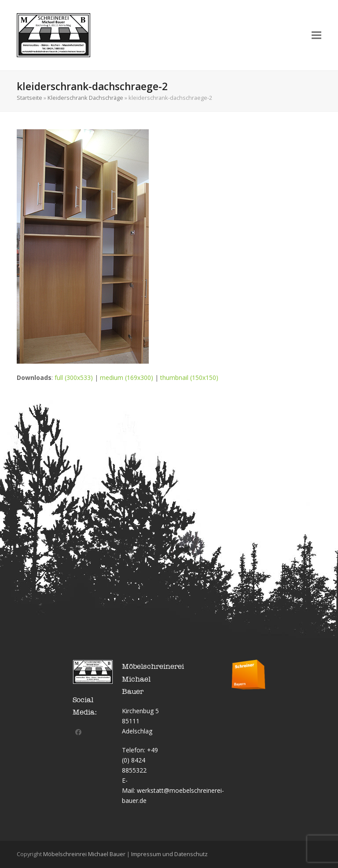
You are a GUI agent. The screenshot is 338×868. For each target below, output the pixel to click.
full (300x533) (74, 377)
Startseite (29, 98)
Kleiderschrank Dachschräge (85, 98)
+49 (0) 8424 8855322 (140, 760)
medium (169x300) (127, 377)
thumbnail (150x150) (189, 377)
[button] (316, 35)
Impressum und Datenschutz (169, 854)
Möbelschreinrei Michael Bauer (84, 854)
